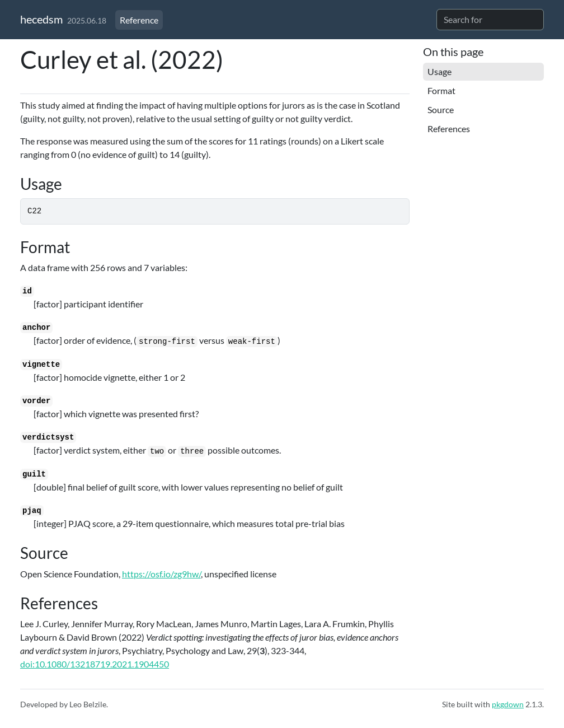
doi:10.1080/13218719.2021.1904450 (95, 664)
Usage (440, 71)
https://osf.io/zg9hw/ (161, 574)
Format (441, 90)
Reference (139, 20)
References (449, 129)
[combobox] (490, 20)
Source (441, 109)
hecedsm (41, 19)
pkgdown (508, 704)
